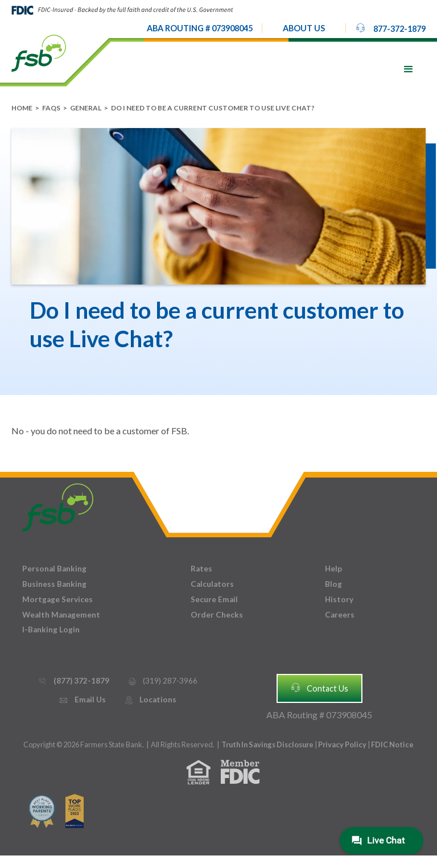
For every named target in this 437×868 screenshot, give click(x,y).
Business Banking (54, 584)
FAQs (51, 108)
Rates (201, 569)
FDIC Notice (392, 744)
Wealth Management (61, 615)
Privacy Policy (343, 744)
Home (22, 108)
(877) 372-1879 (73, 681)
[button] (304, 28)
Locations (150, 700)
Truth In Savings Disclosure (267, 744)
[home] (39, 52)
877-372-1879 (390, 28)
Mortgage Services (57, 599)
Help (333, 569)
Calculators (212, 584)
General (86, 108)
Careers (340, 615)
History (339, 599)
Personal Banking (54, 569)
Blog (333, 584)
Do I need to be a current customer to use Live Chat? (213, 108)
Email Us (82, 700)
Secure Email (214, 599)
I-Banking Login (51, 630)
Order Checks (217, 615)
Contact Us (319, 688)
